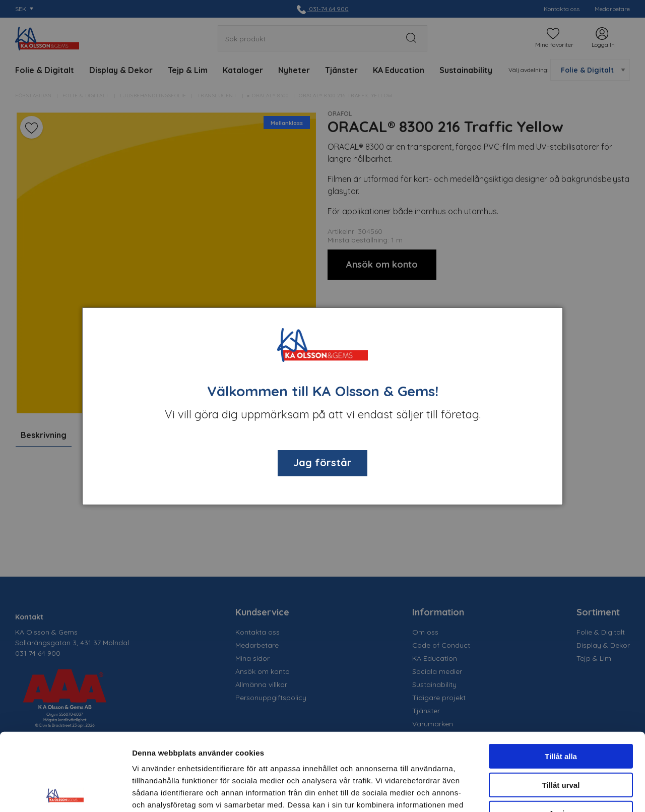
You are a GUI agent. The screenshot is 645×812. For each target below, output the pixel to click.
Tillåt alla (561, 679)
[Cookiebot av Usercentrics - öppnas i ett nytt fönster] (65, 792)
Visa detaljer (547, 792)
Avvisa (561, 736)
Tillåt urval (561, 707)
